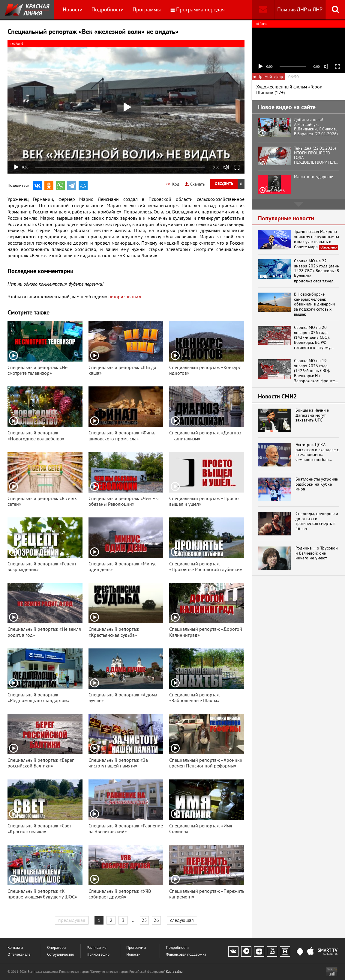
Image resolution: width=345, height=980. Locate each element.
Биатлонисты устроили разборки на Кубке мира (317, 484)
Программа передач (197, 9)
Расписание (97, 947)
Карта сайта (174, 972)
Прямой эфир (98, 954)
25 (144, 920)
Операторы (57, 947)
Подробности (108, 9)
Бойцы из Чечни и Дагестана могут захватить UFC (312, 415)
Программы (147, 9)
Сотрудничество (61, 954)
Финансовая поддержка (186, 954)
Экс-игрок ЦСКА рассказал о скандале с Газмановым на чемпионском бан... (317, 452)
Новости (73, 9)
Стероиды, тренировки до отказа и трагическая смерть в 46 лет (317, 521)
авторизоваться (125, 296)
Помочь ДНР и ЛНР (300, 9)
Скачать (195, 184)
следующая (182, 920)
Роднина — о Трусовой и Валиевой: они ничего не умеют (317, 553)
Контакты (15, 947)
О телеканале (19, 954)
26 (156, 920)
